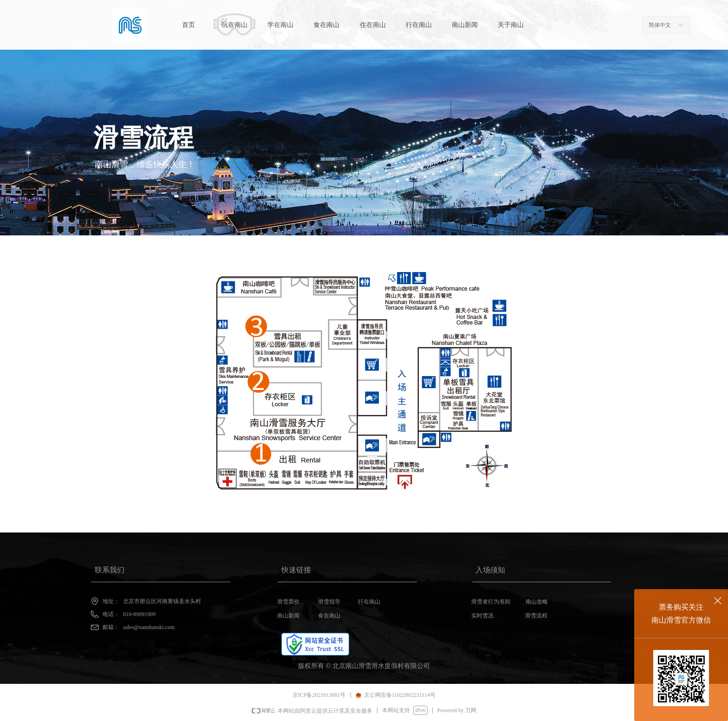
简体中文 (660, 25)
